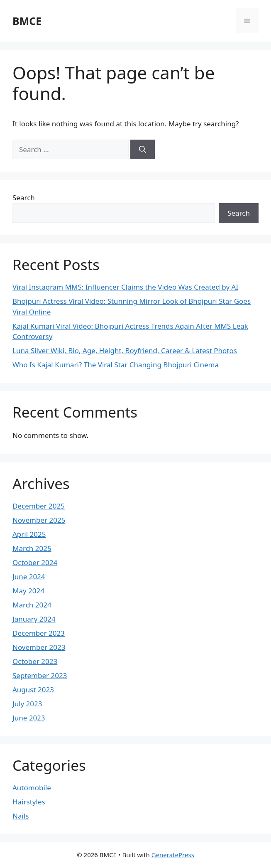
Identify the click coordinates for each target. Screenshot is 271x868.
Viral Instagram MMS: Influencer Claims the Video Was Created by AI (125, 287)
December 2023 (39, 633)
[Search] (143, 150)
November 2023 (39, 647)
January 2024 (34, 619)
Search (24, 198)
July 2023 (27, 704)
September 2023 (40, 675)
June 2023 (29, 718)
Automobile (32, 788)
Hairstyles (29, 802)
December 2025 (39, 506)
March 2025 (32, 548)
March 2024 (32, 605)
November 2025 (39, 520)
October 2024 (35, 562)
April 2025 (29, 534)
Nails (21, 816)
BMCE (27, 21)
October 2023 (35, 661)
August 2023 (33, 690)
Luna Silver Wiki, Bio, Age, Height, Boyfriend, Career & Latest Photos (125, 350)
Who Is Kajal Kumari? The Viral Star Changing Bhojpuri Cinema (116, 365)
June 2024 (29, 577)
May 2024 (28, 591)
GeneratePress (173, 855)
